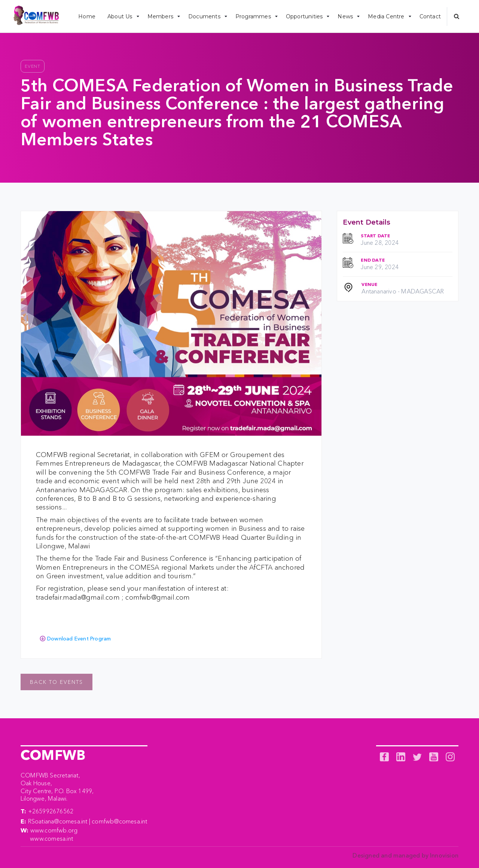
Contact (430, 16)
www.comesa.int (51, 838)
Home (87, 16)
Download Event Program (79, 639)
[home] (36, 16)
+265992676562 (51, 811)
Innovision (444, 855)
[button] (121, 16)
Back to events (57, 682)
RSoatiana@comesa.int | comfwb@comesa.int (88, 821)
